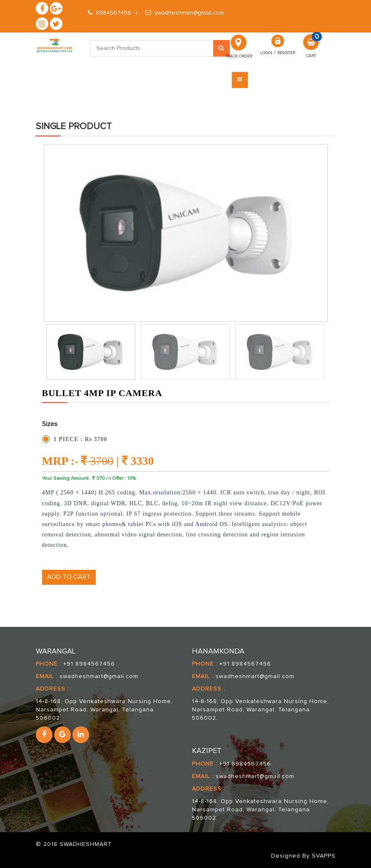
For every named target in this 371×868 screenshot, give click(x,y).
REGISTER (286, 53)
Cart (311, 55)
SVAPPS (324, 856)
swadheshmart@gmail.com (185, 13)
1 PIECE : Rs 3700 (81, 439)
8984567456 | (113, 13)
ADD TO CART (69, 577)
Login (266, 53)
